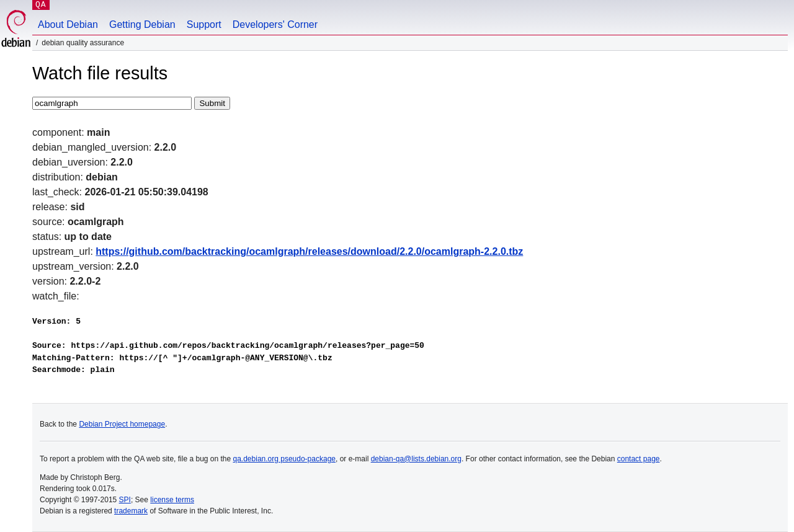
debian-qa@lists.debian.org (416, 459)
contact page (639, 459)
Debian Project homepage (122, 424)
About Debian (68, 24)
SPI (125, 500)
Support (204, 24)
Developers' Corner (275, 24)
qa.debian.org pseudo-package (284, 459)
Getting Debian (142, 24)
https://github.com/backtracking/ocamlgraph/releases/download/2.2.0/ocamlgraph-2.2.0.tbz (309, 251)
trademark (131, 511)
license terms (172, 500)
